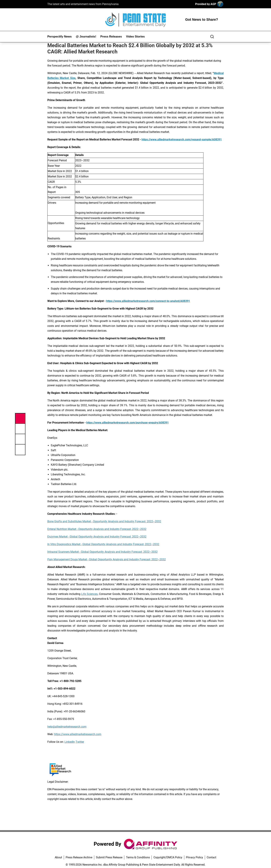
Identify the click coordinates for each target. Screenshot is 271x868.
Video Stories (135, 37)
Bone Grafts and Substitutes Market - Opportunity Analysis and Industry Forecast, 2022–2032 (104, 521)
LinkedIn (70, 742)
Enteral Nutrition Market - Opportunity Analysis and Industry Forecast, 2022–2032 (97, 529)
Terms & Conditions (138, 857)
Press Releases (111, 37)
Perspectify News (60, 37)
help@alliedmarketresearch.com (67, 727)
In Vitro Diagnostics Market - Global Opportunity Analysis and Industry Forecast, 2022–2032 (103, 544)
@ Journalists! (86, 37)
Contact (211, 857)
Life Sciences (89, 594)
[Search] (212, 37)
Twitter (80, 742)
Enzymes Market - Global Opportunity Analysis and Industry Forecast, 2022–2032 (97, 537)
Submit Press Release (109, 857)
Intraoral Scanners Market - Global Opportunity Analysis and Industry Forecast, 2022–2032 (102, 552)
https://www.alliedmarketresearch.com (78, 734)
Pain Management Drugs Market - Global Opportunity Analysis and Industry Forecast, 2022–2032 (107, 559)
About (58, 857)
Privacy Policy (195, 857)
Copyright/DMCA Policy (168, 857)
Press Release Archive (79, 857)
